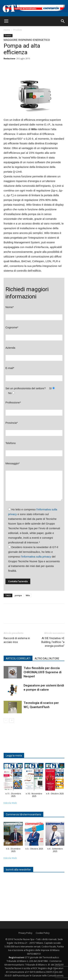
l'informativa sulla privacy (36, 557)
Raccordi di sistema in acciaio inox (17, 640)
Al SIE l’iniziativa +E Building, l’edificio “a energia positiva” (53, 642)
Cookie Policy (43, 933)
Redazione (9, 58)
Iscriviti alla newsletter (18, 870)
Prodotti (18, 30)
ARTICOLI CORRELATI (18, 659)
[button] (63, 21)
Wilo (28, 595)
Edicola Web (10, 803)
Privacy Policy (25, 933)
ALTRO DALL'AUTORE (47, 659)
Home (7, 30)
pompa (18, 595)
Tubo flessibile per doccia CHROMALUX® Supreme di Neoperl (43, 672)
